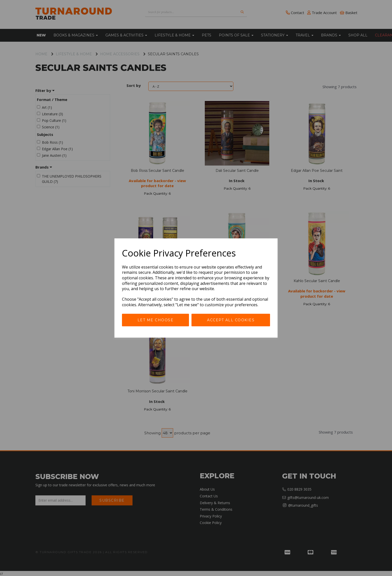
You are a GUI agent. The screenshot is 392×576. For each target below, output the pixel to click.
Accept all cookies (231, 320)
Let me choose (156, 320)
